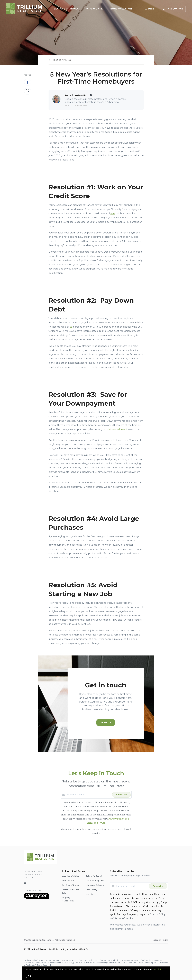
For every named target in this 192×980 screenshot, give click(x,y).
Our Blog (90, 894)
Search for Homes (66, 9)
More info (158, 969)
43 (71, 327)
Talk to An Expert (94, 876)
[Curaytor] (36, 898)
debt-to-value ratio (118, 429)
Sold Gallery (92, 890)
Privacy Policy (161, 940)
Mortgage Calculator (96, 885)
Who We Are (95, 9)
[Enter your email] (89, 795)
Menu (150, 9)
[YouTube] (25, 883)
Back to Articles (62, 60)
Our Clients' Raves (70, 885)
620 (113, 213)
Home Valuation (121, 9)
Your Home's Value (71, 876)
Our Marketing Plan (95, 881)
